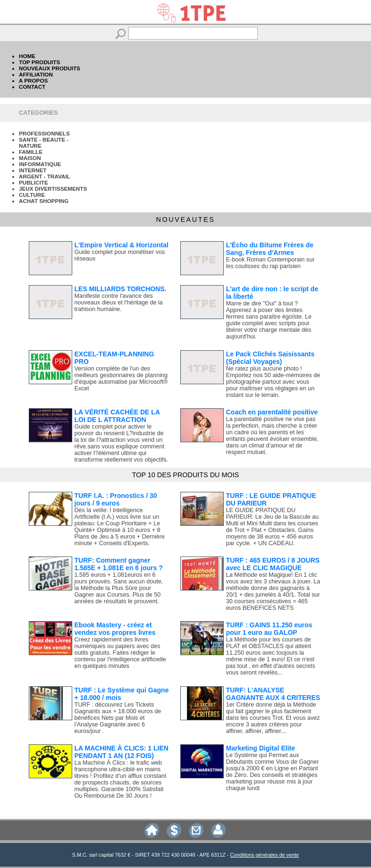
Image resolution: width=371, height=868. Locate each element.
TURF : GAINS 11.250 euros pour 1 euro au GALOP (269, 629)
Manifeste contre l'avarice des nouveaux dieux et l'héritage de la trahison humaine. (119, 303)
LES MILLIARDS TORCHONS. (121, 289)
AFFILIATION (36, 74)
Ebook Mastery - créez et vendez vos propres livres (115, 629)
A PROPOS (33, 80)
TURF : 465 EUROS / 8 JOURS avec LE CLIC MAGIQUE (273, 564)
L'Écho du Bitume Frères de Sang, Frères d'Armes (270, 249)
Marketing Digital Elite (261, 748)
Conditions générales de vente (264, 855)
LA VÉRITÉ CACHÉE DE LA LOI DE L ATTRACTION (117, 416)
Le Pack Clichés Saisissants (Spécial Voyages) (270, 358)
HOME (27, 56)
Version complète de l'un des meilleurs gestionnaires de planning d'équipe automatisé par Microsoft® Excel (121, 379)
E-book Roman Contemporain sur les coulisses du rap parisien (270, 263)
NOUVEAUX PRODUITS (50, 68)
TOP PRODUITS (39, 62)
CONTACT (32, 87)
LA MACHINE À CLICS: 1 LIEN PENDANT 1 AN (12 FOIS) (122, 752)
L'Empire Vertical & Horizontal (122, 245)
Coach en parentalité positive (272, 412)
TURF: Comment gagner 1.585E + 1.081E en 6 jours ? (119, 564)
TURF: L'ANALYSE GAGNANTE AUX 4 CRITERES (273, 694)
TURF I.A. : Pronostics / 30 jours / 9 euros (116, 499)
